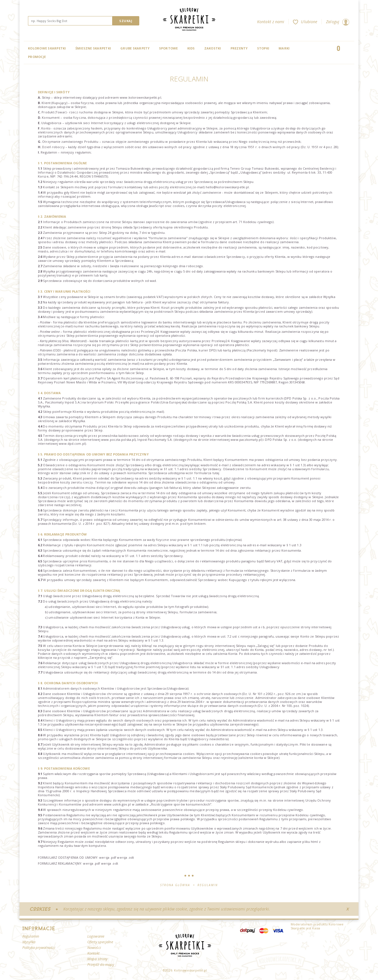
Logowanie (96, 936)
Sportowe (169, 48)
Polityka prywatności (39, 947)
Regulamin (31, 936)
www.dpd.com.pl (72, 443)
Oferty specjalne (100, 942)
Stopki (263, 48)
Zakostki (213, 48)
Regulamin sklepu (232, 842)
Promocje (37, 57)
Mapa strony (97, 959)
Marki (284, 48)
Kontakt (93, 953)
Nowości (94, 947)
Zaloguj (338, 22)
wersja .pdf (108, 857)
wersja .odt (125, 857)
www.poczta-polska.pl (118, 440)
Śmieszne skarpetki (93, 48)
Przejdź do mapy (101, 964)
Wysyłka (329, 297)
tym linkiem (196, 524)
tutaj (216, 473)
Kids (191, 48)
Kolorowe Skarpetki (47, 48)
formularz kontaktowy (125, 187)
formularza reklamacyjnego (247, 570)
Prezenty (239, 48)
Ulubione (305, 22)
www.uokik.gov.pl (118, 804)
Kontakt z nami (271, 22)
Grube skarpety (135, 48)
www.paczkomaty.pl (246, 440)
